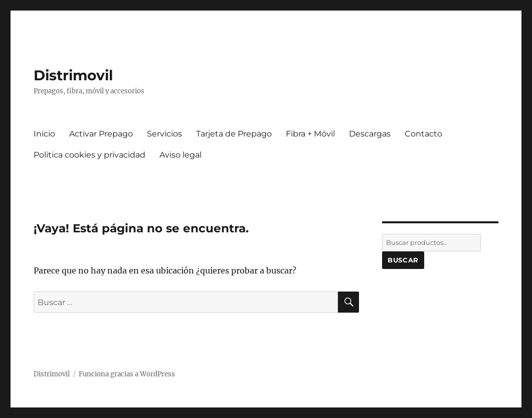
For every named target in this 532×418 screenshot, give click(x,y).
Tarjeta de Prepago (234, 134)
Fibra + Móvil (310, 134)
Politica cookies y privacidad (90, 155)
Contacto (423, 134)
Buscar (403, 260)
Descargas (370, 134)
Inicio (44, 134)
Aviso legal (181, 155)
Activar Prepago (101, 134)
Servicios (164, 134)
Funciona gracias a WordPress (127, 374)
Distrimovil (73, 75)
